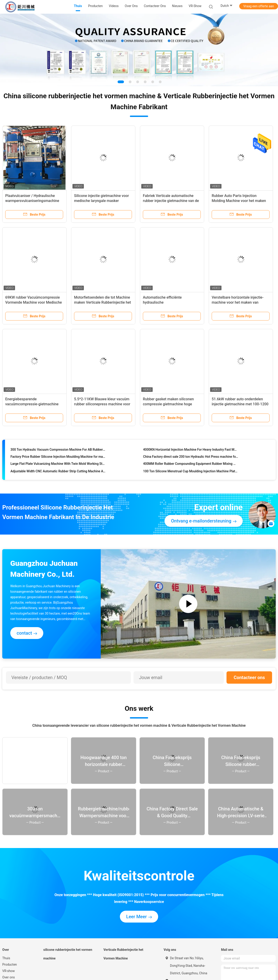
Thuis (6, 958)
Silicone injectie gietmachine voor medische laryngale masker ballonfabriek (102, 201)
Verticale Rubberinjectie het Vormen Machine (123, 954)
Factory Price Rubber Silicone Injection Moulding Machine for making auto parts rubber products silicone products (58, 458)
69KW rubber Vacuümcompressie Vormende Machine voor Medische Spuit (33, 302)
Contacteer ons (249, 677)
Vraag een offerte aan (259, 6)
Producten (10, 964)
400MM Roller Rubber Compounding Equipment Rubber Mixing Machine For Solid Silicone (191, 465)
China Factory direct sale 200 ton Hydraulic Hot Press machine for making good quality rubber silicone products (191, 458)
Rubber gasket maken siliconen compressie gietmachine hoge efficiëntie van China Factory (168, 404)
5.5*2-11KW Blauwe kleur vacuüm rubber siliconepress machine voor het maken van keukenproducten (102, 404)
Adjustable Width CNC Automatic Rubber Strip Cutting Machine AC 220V (58, 472)
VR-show (195, 6)
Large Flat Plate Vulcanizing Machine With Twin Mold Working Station (58, 465)
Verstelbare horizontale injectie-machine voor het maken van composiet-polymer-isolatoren (238, 302)
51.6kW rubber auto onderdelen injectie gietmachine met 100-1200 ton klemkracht (240, 404)
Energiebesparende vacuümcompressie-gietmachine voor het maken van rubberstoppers (34, 404)
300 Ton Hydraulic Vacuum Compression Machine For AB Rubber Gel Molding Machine (58, 450)
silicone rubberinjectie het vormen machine (68, 954)
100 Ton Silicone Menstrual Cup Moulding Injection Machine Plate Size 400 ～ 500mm (191, 472)
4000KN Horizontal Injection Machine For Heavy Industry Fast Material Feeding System (191, 450)
